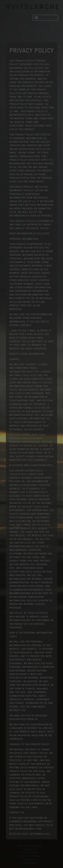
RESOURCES (30, 859)
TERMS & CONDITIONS (30, 856)
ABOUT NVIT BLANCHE (30, 846)
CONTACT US (30, 849)
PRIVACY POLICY (30, 853)
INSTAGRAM (30, 863)
